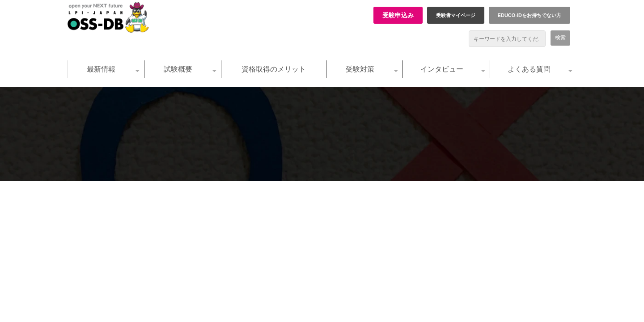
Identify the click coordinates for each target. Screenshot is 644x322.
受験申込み (398, 15)
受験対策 (360, 69)
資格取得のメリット (274, 69)
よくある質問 (529, 69)
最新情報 (101, 69)
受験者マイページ (456, 15)
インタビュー (442, 69)
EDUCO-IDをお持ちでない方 (530, 15)
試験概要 (178, 69)
